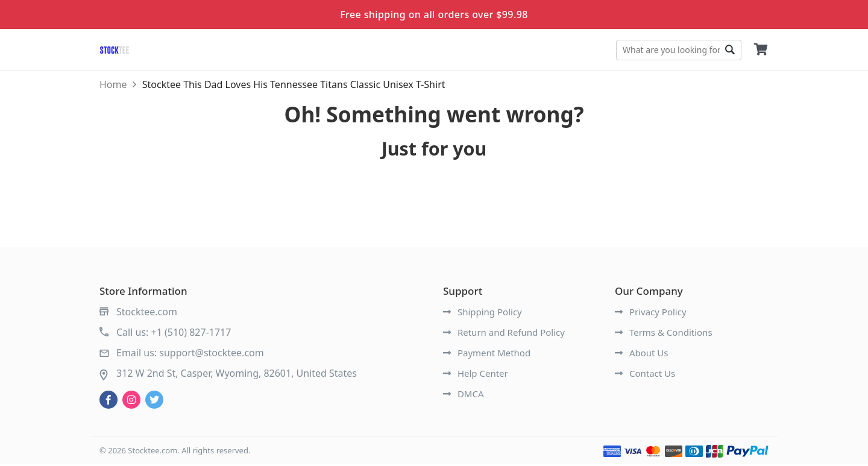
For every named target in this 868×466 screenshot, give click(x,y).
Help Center (476, 375)
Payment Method (487, 354)
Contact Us (645, 375)
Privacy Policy (651, 313)
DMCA (464, 395)
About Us (642, 354)
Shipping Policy (483, 313)
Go (729, 50)
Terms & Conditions (664, 334)
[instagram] (131, 401)
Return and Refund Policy (504, 334)
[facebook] (108, 401)
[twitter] (154, 401)
